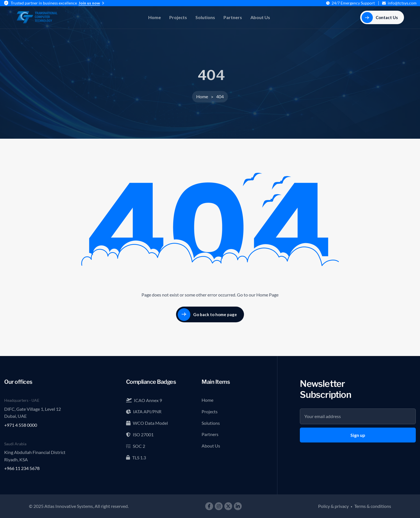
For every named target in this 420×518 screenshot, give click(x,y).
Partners (233, 17)
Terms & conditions (373, 506)
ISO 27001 (140, 434)
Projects (178, 17)
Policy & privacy (333, 506)
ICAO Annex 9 (144, 400)
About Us (260, 17)
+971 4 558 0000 (21, 425)
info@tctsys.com (402, 3)
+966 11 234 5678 (22, 468)
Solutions (205, 17)
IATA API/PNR (144, 411)
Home (155, 17)
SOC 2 (136, 446)
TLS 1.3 (136, 457)
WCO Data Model (147, 423)
